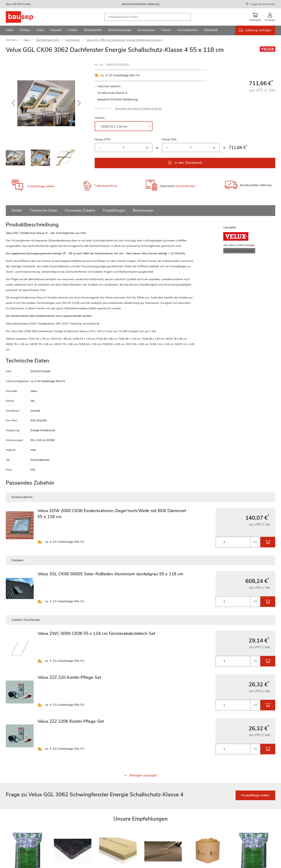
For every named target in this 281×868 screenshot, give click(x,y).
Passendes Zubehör (80, 210)
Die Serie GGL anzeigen (239, 251)
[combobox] (147, 17)
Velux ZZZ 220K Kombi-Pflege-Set (71, 721)
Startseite (12, 40)
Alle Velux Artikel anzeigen (239, 245)
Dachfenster (73, 40)
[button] (13, 103)
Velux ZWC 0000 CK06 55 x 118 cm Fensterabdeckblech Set (96, 634)
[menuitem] (10, 30)
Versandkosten (185, 186)
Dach (27, 40)
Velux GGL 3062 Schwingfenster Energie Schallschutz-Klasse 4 (124, 40)
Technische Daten (43, 210)
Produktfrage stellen (41, 186)
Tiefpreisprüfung (105, 186)
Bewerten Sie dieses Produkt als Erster (139, 109)
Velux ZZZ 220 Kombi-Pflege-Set (69, 677)
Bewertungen (143, 210)
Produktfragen (114, 210)
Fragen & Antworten (263, 4)
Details (17, 210)
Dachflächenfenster (48, 40)
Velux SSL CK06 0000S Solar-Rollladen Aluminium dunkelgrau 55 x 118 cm (110, 574)
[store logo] (26, 17)
